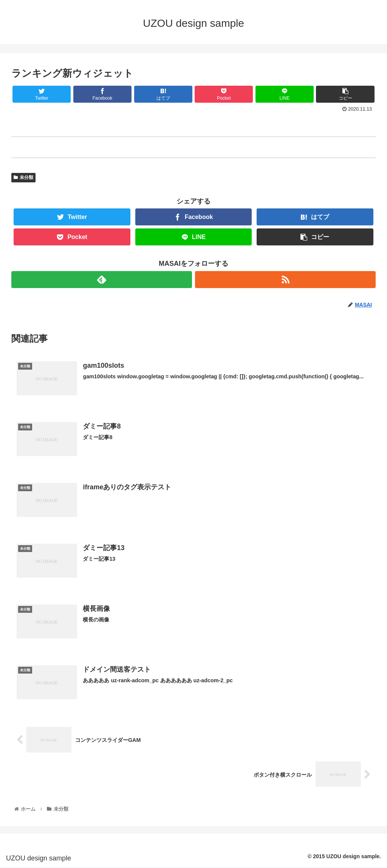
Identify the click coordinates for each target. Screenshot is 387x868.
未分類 (23, 177)
